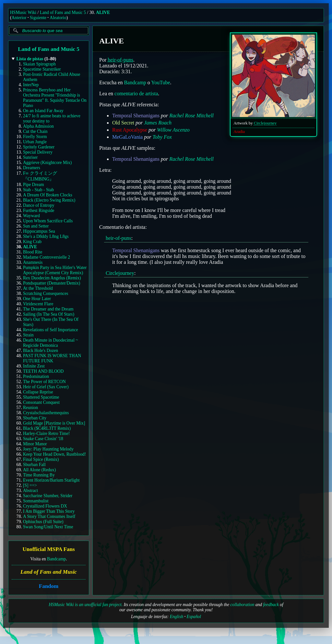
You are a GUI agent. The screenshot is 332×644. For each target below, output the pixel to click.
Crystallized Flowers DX (45, 506)
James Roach (158, 123)
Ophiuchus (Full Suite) (43, 522)
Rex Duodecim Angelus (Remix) (52, 278)
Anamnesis (33, 262)
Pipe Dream (34, 185)
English (177, 617)
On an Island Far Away (43, 111)
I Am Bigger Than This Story (49, 511)
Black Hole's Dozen (41, 351)
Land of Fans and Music (49, 572)
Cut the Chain (35, 131)
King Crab (32, 242)
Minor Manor (35, 444)
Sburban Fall (34, 465)
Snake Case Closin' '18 (43, 439)
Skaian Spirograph (39, 64)
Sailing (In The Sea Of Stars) (49, 314)
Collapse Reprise (38, 392)
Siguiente (38, 18)
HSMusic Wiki (23, 12)
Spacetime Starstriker (42, 69)
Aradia (239, 132)
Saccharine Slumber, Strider (48, 496)
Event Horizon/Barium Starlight (51, 480)
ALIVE (103, 12)
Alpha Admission (38, 126)
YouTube (160, 82)
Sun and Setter (36, 226)
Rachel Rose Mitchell (191, 116)
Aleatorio (58, 18)
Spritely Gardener (39, 147)
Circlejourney (265, 123)
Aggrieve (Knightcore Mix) (47, 163)
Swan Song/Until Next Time (48, 527)
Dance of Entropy (39, 205)
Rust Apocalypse (130, 130)
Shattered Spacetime (41, 397)
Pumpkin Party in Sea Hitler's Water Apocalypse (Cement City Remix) (55, 270)
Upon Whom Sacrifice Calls (48, 221)
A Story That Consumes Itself (49, 516)
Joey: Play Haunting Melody (48, 449)
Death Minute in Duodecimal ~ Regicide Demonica (51, 343)
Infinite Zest (34, 366)
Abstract (30, 491)
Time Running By (39, 475)
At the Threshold (38, 288)
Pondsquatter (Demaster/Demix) (52, 283)
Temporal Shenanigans (136, 116)
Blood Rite (33, 252)
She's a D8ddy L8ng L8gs (46, 236)
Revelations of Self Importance (51, 330)
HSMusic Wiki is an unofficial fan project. (86, 605)
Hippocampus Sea (39, 231)
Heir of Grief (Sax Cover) (46, 387)
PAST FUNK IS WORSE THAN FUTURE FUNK (52, 358)
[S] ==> (30, 485)
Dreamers (32, 168)
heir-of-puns (120, 60)
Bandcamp (56, 559)
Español (194, 617)
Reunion (30, 408)
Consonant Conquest (41, 402)
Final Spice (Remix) (41, 459)
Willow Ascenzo (173, 130)
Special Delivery (38, 152)
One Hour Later (37, 299)
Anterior (19, 18)
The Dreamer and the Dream (48, 309)
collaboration (242, 605)
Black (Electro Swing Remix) (49, 200)
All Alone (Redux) (39, 470)
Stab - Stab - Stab (38, 190)
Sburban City (35, 418)
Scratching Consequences (46, 293)
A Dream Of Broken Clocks (48, 195)
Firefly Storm (35, 137)
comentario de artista (136, 94)
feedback (271, 605)
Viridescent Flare (38, 304)
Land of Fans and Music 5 (63, 12)
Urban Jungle (35, 142)
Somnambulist (36, 501)
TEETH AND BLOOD (43, 371)
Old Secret (123, 123)
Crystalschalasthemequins (46, 413)
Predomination (36, 376)
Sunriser (30, 157)
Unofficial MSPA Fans (48, 550)
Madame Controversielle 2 (47, 257)
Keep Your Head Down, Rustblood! (54, 454)
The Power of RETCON (44, 382)
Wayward (31, 216)
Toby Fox (162, 137)
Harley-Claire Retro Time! (46, 433)
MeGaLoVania (127, 137)
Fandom (49, 586)
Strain (28, 335)
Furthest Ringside (39, 211)
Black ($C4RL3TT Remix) (47, 428)
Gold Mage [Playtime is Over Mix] (54, 423)
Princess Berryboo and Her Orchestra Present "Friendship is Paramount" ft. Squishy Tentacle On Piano (55, 98)
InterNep (31, 85)
